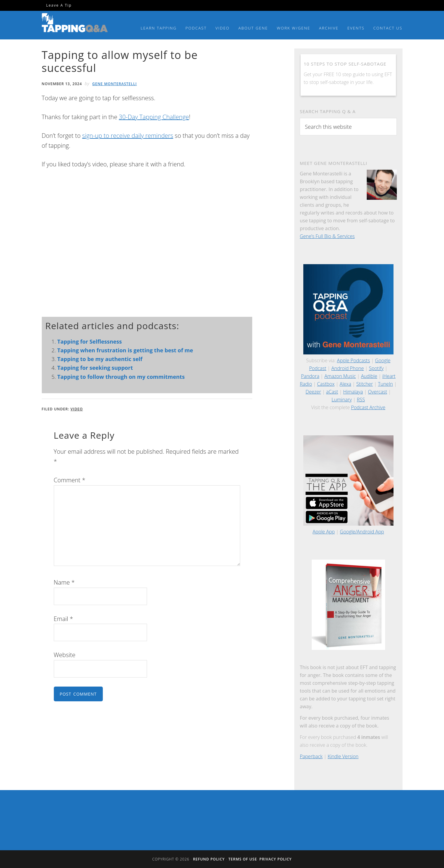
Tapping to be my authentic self (100, 359)
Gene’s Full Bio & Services (327, 236)
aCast (332, 392)
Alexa (345, 384)
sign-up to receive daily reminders (128, 136)
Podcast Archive (368, 407)
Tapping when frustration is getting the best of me (125, 350)
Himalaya (353, 392)
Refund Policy (209, 859)
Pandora (310, 376)
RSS (361, 400)
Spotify (376, 368)
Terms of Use (243, 859)
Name (64, 582)
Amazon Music (340, 376)
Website (65, 655)
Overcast (377, 392)
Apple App (324, 532)
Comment (70, 480)
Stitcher (364, 384)
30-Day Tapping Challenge (154, 117)
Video (77, 409)
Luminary (342, 400)
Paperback (311, 756)
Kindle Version (343, 756)
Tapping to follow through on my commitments (121, 377)
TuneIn (385, 384)
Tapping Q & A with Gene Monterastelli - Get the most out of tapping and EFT (75, 24)
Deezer (313, 392)
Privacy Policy (276, 859)
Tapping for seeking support (95, 368)
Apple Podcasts (354, 360)
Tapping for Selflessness (90, 341)
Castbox (326, 384)
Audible (369, 376)
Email (64, 619)
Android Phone (348, 368)
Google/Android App (362, 532)
